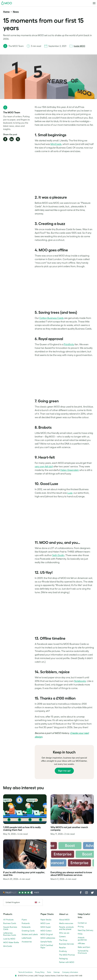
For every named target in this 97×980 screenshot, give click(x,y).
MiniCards (8, 946)
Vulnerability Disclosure (83, 952)
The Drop (63, 940)
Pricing (81, 927)
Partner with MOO (67, 962)
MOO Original (47, 934)
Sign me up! (64, 771)
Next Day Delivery (85, 930)
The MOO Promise (67, 955)
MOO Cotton (46, 931)
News (16, 12)
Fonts (49, 972)
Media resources (66, 923)
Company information (70, 972)
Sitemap (57, 972)
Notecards (26, 927)
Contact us (82, 923)
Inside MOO (79, 46)
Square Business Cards (10, 928)
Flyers (24, 920)
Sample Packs (46, 942)
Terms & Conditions (25, 972)
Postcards (26, 923)
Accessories (27, 942)
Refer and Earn (84, 947)
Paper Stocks (46, 920)
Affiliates (81, 943)
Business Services (66, 944)
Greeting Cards (28, 931)
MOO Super (46, 927)
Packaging (63, 959)
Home (6, 12)
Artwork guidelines (82, 939)
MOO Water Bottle (11, 942)
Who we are (64, 933)
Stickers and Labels (30, 934)
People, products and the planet (66, 928)
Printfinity (63, 951)
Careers (62, 936)
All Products (8, 920)
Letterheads (27, 938)
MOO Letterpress (48, 938)
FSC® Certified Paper (47, 946)
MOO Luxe (45, 923)
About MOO (64, 920)
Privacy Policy (40, 972)
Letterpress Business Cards (10, 934)
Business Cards (10, 923)
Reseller (62, 948)
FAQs (80, 934)
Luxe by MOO (9, 939)
